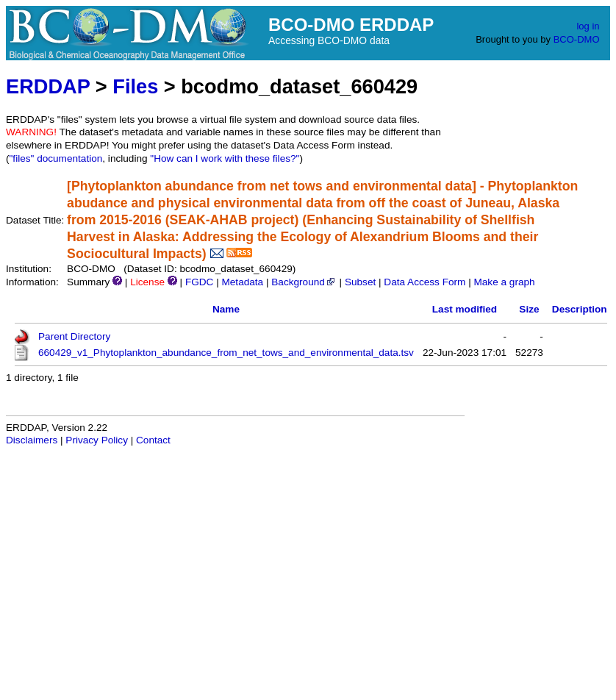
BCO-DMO (577, 39)
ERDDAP (48, 86)
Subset (360, 282)
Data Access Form (425, 282)
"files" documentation (56, 158)
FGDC (200, 282)
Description (580, 309)
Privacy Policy (97, 440)
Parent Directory (74, 336)
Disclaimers (32, 440)
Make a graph (504, 282)
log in (588, 26)
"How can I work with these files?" (225, 158)
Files (135, 86)
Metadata (242, 282)
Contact (153, 440)
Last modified (465, 309)
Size (529, 309)
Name (226, 309)
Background (304, 282)
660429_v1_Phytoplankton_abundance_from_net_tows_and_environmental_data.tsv (226, 353)
